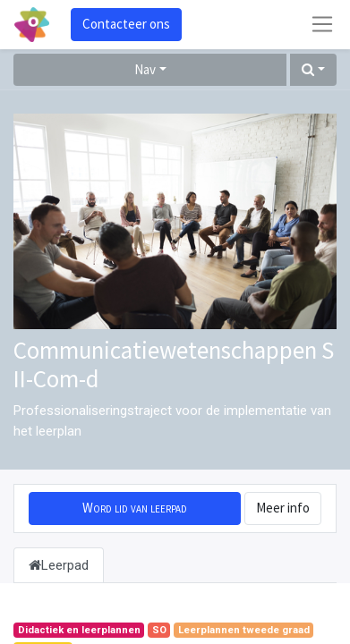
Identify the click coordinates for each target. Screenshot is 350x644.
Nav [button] (145, 69)
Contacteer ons (126, 24)
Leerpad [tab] (59, 565)
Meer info (283, 508)
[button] (313, 70)
